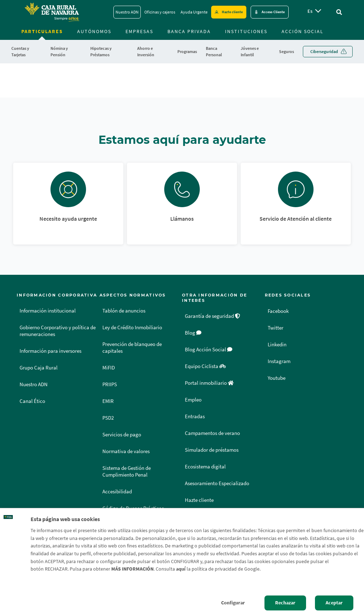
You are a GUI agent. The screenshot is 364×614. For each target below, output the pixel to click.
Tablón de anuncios (124, 311)
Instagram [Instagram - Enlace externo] (280, 361)
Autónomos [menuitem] (94, 31)
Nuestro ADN (34, 384)
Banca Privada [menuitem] (189, 31)
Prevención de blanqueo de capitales (132, 348)
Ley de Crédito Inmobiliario (132, 327)
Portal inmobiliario (209, 383)
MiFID (109, 368)
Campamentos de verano (212, 433)
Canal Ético (32, 401)
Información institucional (48, 311)
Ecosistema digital (205, 467)
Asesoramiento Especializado (217, 483)
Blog (193, 333)
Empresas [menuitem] (139, 31)
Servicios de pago (122, 435)
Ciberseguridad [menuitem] (324, 51)
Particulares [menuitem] (42, 31)
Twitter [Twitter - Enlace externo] (276, 327)
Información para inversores (50, 351)
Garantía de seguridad (213, 316)
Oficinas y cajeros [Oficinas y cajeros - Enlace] (160, 12)
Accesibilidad (117, 492)
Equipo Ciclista (205, 366)
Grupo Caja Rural (39, 368)
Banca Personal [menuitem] (214, 51)
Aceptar (334, 603)
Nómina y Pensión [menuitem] (59, 51)
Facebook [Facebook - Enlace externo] (279, 311)
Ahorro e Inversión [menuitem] (146, 51)
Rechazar (285, 603)
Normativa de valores (126, 451)
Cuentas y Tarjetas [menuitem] (20, 51)
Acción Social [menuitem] (303, 31)
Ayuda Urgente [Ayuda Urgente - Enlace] (194, 12)
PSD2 (108, 418)
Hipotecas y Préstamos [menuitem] (101, 51)
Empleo (193, 400)
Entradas (195, 416)
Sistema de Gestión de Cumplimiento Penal (127, 471)
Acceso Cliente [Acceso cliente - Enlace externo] (273, 12)
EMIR (108, 401)
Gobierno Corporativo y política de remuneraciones (58, 331)
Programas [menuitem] (187, 51)
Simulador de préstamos (212, 450)
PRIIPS (110, 384)
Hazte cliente (199, 500)
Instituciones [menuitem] (246, 31)
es (310, 11)
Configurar (233, 603)
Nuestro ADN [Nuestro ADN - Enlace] (127, 12)
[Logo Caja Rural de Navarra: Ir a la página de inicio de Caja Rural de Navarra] (52, 12)
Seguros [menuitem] (287, 51)
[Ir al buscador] (339, 12)
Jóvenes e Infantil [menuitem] (250, 51)
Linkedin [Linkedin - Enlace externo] (278, 344)
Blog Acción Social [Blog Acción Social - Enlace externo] (209, 350)
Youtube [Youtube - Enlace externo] (278, 378)
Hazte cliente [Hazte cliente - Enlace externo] (232, 12)
